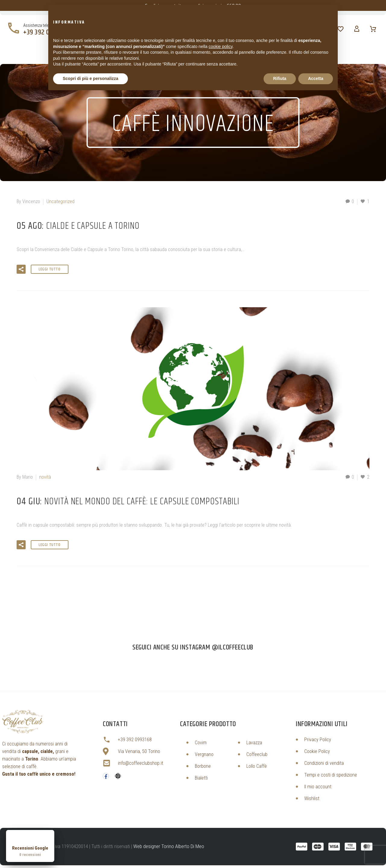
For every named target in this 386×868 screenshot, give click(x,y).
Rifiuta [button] (280, 78)
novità (45, 477)
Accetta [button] (316, 78)
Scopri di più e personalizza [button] (90, 78)
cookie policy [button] (221, 46)
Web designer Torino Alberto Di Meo (169, 846)
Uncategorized (60, 201)
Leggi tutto (50, 269)
